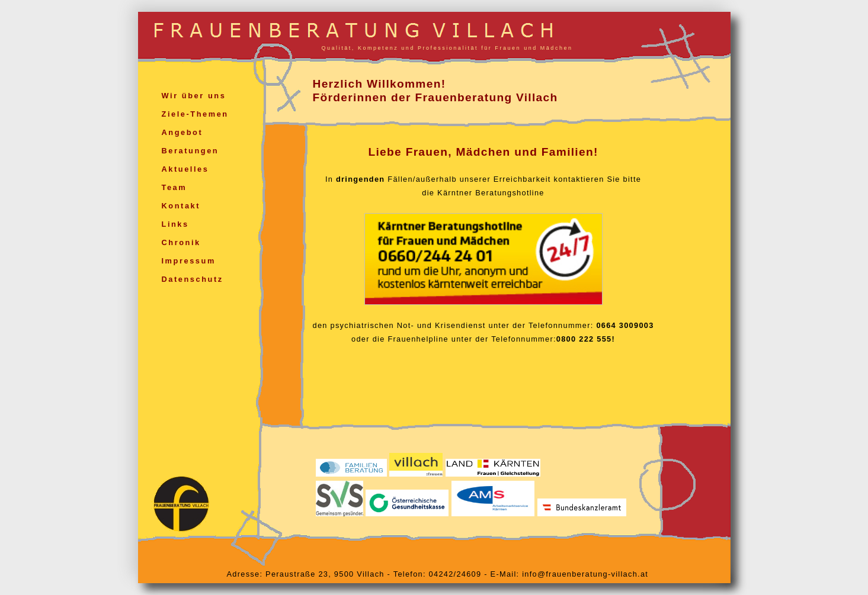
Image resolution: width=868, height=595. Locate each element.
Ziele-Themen (195, 114)
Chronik (181, 242)
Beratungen (190, 151)
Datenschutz (193, 279)
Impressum (189, 261)
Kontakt (181, 206)
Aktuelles (185, 169)
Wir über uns (194, 96)
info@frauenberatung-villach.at (585, 574)
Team (174, 187)
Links (175, 224)
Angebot (182, 132)
